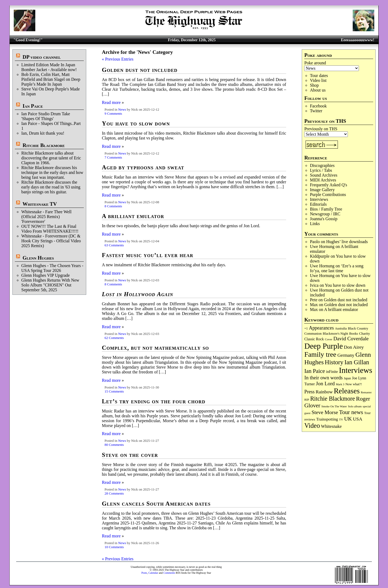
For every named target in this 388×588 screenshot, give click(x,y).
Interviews (319, 199)
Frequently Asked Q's (328, 185)
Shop (314, 85)
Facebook (318, 106)
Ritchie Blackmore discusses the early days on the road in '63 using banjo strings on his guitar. (51, 187)
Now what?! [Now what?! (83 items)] (354, 384)
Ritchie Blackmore (44, 145)
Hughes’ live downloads (347, 242)
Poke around (315, 63)
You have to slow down (345, 285)
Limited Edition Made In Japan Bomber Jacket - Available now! (49, 67)
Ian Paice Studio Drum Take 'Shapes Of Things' (46, 116)
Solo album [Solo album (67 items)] (355, 406)
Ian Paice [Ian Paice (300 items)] (315, 371)
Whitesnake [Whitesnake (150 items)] (331, 426)
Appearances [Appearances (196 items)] (321, 328)
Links (315, 224)
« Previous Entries (118, 59)
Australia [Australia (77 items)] (341, 328)
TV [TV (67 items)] (341, 419)
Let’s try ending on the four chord (154, 401)
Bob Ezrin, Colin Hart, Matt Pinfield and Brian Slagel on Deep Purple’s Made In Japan (51, 79)
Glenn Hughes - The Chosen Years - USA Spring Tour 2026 (52, 268)
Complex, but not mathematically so (155, 348)
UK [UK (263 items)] (348, 419)
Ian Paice (33, 106)
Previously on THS (321, 129)
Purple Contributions (328, 195)
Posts (144, 573)
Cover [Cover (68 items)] (329, 339)
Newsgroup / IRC (325, 214)
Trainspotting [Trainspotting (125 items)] (327, 419)
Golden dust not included (346, 300)
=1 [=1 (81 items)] (306, 328)
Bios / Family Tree (326, 209)
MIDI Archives (323, 180)
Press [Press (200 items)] (309, 392)
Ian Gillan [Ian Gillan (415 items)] (357, 362)
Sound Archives (324, 175)
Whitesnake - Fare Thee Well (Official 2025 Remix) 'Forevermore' (46, 217)
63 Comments (114, 245)
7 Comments (113, 157)
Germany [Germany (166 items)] (346, 355)
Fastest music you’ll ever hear (148, 255)
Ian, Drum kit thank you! (43, 133)
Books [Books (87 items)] (354, 334)
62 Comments (114, 338)
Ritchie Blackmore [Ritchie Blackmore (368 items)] (332, 399)
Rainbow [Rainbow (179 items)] (324, 392)
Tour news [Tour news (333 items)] (351, 412)
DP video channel (42, 57)
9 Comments (113, 114)
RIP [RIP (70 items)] (307, 400)
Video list (318, 80)
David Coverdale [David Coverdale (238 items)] (351, 339)
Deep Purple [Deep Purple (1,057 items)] (323, 346)
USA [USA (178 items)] (358, 419)
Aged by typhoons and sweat (143, 167)
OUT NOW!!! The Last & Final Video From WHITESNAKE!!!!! (50, 229)
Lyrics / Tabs (321, 170)
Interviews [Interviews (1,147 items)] (356, 370)
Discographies (322, 165)
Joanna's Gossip (324, 219)
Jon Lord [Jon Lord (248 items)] (325, 384)
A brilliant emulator (341, 309)
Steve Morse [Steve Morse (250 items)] (325, 412)
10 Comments (114, 547)
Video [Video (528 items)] (312, 426)
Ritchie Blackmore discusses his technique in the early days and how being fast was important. (52, 172)
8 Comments (113, 206)
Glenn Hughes (38, 258)
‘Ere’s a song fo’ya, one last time (337, 268)
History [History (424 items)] (334, 362)
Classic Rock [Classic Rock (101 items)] (314, 339)
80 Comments (114, 445)
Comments (169, 573)
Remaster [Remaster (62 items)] (366, 392)
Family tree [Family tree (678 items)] (320, 354)
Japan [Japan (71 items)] (347, 378)
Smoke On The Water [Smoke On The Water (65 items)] (334, 406)
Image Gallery (322, 190)
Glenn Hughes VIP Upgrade (46, 275)
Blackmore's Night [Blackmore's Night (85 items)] (335, 334)
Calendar (153, 573)
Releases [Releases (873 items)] (347, 391)
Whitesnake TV (40, 204)
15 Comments (114, 391)
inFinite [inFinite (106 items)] (332, 372)
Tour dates (319, 76)
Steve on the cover (130, 455)
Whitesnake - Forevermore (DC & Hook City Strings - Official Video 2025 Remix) (51, 241)
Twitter (316, 111)
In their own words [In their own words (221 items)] (323, 378)
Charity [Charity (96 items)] (365, 333)
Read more (111, 102)
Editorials (318, 204)
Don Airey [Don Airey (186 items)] (354, 347)
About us (318, 90)
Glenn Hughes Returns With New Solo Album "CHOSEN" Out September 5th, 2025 (50, 285)
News (122, 110)
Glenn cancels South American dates (156, 504)
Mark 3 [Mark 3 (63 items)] (340, 384)
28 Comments (114, 493)
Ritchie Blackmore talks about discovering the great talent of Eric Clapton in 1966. (51, 158)
